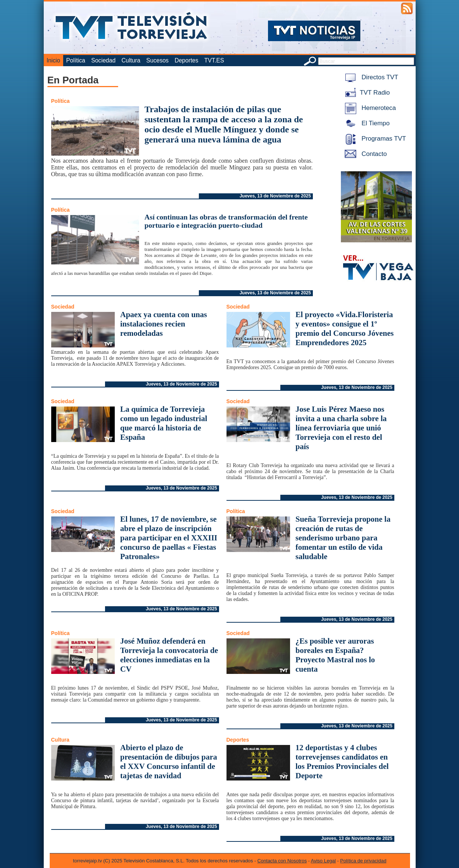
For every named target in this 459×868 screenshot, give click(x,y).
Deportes (186, 60)
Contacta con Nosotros (282, 861)
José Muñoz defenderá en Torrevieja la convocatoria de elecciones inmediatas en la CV (169, 655)
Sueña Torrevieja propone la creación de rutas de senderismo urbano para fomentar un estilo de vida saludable (343, 538)
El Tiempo (366, 123)
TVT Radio (366, 93)
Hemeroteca (369, 108)
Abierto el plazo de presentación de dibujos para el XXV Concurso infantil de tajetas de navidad (169, 762)
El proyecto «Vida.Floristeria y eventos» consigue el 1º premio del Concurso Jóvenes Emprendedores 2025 (345, 329)
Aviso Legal (324, 861)
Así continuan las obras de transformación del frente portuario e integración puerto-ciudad (226, 221)
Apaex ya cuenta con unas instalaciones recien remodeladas (164, 324)
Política (76, 60)
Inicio (53, 60)
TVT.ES (214, 60)
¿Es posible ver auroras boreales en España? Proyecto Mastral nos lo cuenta (335, 655)
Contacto (364, 154)
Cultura (131, 60)
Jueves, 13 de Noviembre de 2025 (275, 196)
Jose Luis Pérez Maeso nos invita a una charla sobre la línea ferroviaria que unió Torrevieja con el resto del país (341, 428)
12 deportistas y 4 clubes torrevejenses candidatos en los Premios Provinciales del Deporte (342, 762)
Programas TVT (374, 139)
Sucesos (157, 60)
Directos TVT (370, 77)
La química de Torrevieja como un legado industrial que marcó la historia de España (164, 423)
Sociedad (103, 60)
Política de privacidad (363, 861)
